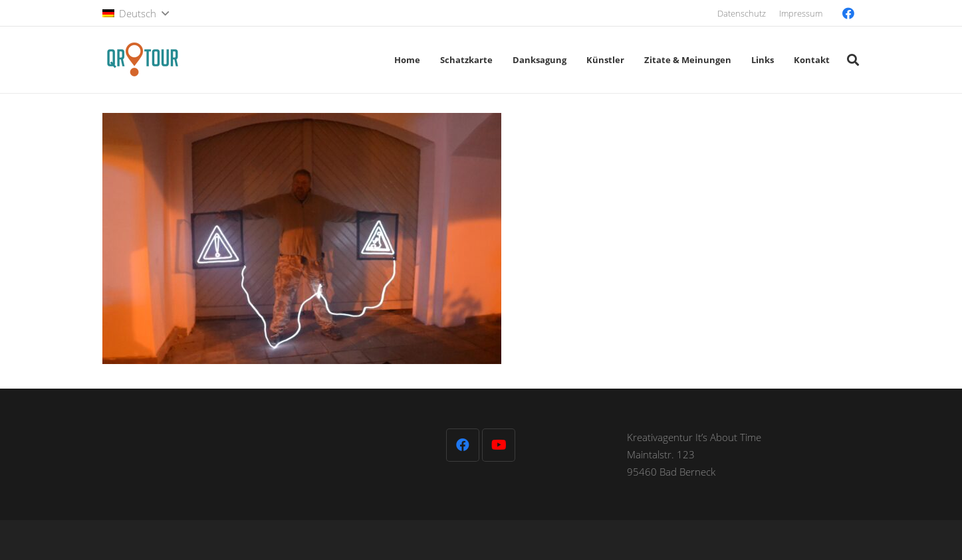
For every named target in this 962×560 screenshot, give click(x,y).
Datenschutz (742, 13)
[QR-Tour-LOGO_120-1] (142, 60)
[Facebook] (848, 13)
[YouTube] (499, 445)
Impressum (801, 13)
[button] (136, 13)
